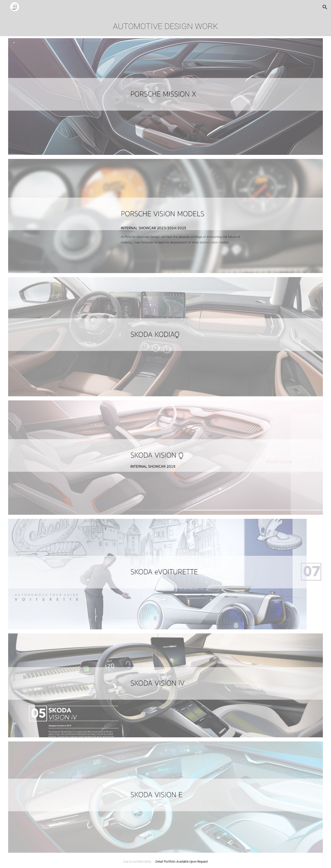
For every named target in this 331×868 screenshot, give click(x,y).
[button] (325, 7)
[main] (165, 25)
